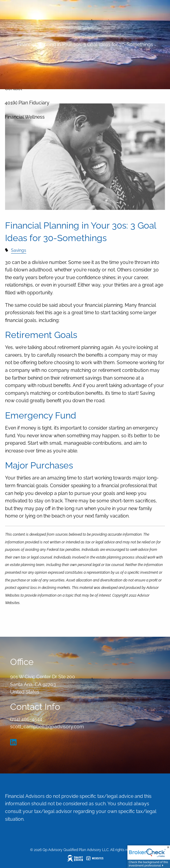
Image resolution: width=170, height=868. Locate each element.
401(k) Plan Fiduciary (27, 103)
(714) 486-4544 (26, 719)
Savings (19, 250)
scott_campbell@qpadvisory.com (47, 727)
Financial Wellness (25, 117)
